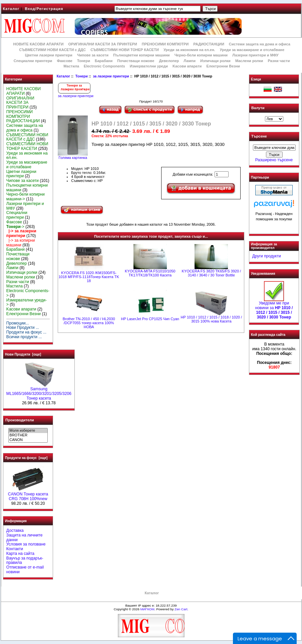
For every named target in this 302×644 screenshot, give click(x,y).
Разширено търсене (274, 160)
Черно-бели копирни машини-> (26, 197)
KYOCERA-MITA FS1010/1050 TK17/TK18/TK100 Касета (150, 273)
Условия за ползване (26, 544)
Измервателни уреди (149, 66)
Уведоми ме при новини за (274, 308)
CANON (28, 440)
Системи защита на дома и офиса (260, 44)
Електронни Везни (223, 66)
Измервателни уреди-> (27, 302)
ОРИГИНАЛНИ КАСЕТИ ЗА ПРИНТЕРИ (103, 44)
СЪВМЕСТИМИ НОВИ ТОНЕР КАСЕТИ (125, 50)
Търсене (259, 137)
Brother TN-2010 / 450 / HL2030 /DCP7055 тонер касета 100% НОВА (89, 323)
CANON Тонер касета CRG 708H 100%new (28, 495)
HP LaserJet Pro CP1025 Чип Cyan (150, 319)
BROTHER (28, 435)
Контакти (15, 549)
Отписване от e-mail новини (25, 570)
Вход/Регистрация (44, 9)
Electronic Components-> (28, 293)
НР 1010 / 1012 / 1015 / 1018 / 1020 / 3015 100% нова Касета (211, 319)
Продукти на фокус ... (26, 332)
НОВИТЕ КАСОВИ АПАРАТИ (38, 44)
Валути (258, 108)
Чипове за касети (93, 55)
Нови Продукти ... (23, 328)
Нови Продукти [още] (23, 354)
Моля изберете (28, 431)
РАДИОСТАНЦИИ (209, 44)
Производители (20, 420)
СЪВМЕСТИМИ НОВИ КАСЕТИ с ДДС (52, 50)
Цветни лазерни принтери (49, 55)
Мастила (71, 66)
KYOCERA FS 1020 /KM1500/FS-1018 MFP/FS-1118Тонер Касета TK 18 (89, 277)
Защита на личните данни (25, 538)
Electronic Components (104, 66)
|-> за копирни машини (21, 243)
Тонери (82, 76)
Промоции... (18, 323)
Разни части (279, 61)
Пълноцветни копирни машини (141, 55)
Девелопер (169, 61)
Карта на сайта (20, 554)
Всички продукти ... (24, 337)
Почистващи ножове (136, 61)
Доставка (15, 530)
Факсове (64, 61)
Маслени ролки (249, 61)
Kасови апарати (187, 66)
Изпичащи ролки (215, 61)
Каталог (11, 9)
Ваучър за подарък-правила (25, 561)
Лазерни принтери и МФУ (255, 55)
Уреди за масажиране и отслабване (252, 50)
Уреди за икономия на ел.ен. (189, 50)
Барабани (104, 61)
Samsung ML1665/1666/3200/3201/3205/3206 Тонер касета (39, 392)
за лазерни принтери (111, 76)
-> (15, 227)
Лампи (190, 61)
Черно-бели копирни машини (201, 55)
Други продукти (267, 256)
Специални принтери (33, 61)
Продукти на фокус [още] (26, 458)
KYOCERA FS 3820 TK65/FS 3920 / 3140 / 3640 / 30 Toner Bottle (211, 273)
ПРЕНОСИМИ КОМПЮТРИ (165, 44)
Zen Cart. (181, 609)
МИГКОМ (147, 609)
